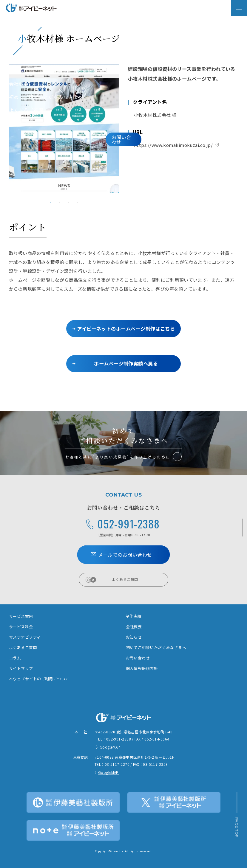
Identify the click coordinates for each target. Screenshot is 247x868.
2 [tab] (60, 202)
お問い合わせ (138, 658)
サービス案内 (21, 616)
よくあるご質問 (136, 579)
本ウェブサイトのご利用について (39, 679)
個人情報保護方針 (142, 668)
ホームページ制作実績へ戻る (126, 363)
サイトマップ (21, 668)
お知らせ (134, 637)
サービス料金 (21, 627)
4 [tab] (78, 202)
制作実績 (134, 616)
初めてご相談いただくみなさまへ (156, 647)
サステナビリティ (25, 637)
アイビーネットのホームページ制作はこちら (126, 329)
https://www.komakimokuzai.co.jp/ (173, 145)
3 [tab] (69, 202)
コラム (15, 658)
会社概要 (134, 627)
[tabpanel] (64, 128)
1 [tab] (51, 202)
